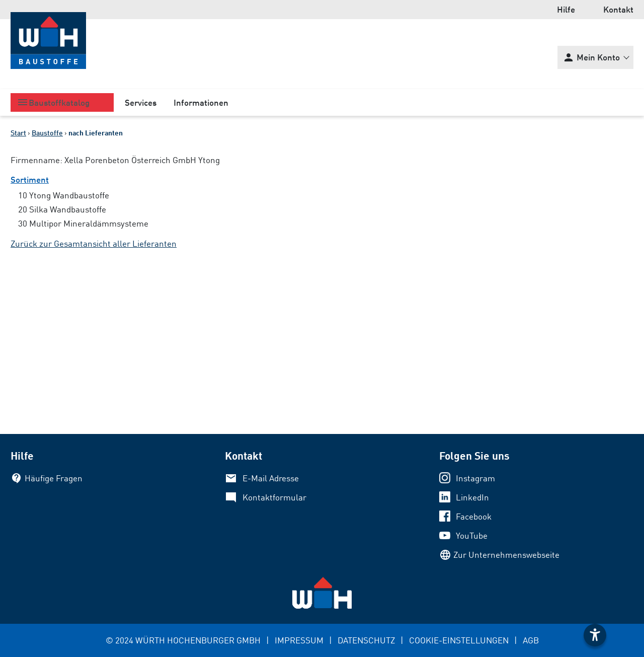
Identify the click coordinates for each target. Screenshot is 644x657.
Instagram (475, 478)
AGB (531, 640)
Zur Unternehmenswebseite (506, 555)
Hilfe (566, 9)
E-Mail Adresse (271, 478)
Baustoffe (47, 133)
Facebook (474, 516)
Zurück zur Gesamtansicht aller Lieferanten (94, 243)
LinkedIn (472, 497)
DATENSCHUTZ (366, 640)
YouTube (472, 535)
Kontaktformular (274, 497)
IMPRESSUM (299, 640)
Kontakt (618, 9)
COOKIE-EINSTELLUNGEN (459, 640)
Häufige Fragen (54, 478)
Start (18, 133)
